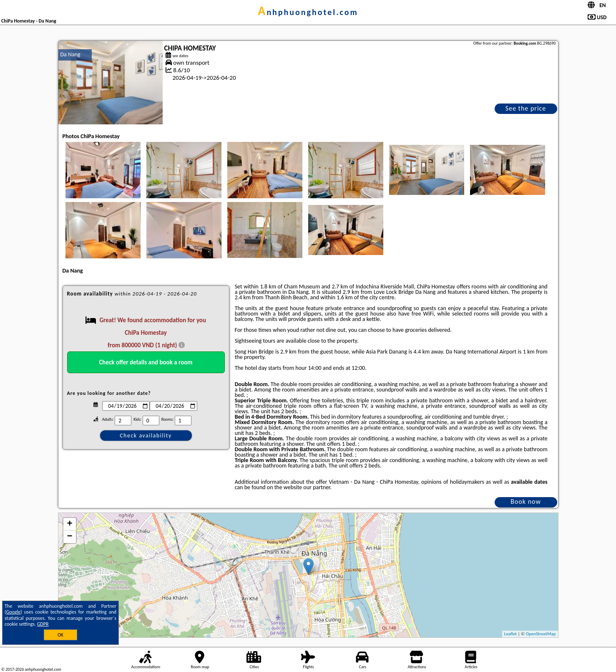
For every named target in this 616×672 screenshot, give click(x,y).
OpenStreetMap (541, 634)
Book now (526, 501)
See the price (526, 108)
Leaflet (510, 634)
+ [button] (69, 524)
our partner (317, 487)
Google (14, 612)
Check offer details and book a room (146, 362)
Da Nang (70, 54)
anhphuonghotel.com (308, 12)
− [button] (69, 537)
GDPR (43, 624)
